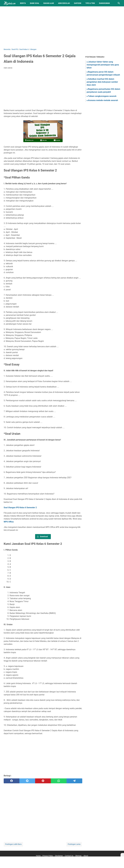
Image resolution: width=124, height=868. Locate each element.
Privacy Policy (48, 856)
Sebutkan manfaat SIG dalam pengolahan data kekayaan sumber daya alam (102, 82)
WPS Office (9, 522)
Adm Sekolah (64, 3)
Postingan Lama (74, 844)
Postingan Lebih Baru (13, 844)
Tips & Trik (90, 3)
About (86, 856)
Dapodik (78, 3)
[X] (122, 855)
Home (38, 856)
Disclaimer (59, 856)
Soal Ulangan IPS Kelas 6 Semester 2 (20, 508)
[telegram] (74, 781)
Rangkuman (104, 3)
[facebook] (12, 781)
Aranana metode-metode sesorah (103, 100)
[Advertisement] (62, 27)
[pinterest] (43, 781)
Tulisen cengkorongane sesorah (102, 96)
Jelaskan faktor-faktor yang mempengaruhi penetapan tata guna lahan (103, 65)
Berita (23, 3)
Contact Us (69, 856)
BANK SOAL (35, 3)
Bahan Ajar (49, 3)
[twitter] (27, 781)
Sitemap (78, 856)
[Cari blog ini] (119, 3)
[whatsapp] (59, 781)
